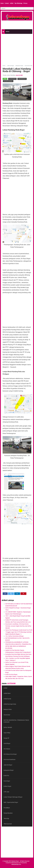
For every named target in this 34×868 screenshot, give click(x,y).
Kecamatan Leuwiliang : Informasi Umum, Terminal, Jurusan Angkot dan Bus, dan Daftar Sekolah (18, 626)
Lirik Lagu (6, 792)
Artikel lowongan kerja (10, 704)
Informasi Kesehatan (10, 759)
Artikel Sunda (7, 699)
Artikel (12, 3)
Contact (7, 3)
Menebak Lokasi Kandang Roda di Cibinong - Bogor (17, 70)
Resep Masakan (8, 813)
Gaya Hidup (7, 733)
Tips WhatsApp (18, 3)
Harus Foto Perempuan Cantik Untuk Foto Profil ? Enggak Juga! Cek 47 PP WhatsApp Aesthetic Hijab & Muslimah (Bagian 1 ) (19, 632)
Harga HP (6, 738)
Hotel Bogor (7, 743)
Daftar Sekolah (8, 727)
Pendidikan (7, 808)
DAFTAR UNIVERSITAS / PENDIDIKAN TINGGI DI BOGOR (16, 721)
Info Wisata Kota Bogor (10, 754)
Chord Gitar (7, 715)
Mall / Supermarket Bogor (11, 802)
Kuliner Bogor (7, 786)
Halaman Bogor (15, 861)
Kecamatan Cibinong (8, 81)
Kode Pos (6, 776)
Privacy (25, 3)
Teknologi (6, 818)
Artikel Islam (7, 693)
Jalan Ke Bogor (12, 79)
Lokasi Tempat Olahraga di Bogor (13, 797)
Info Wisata (7, 749)
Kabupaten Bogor (22, 79)
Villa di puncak (8, 824)
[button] (5, 594)
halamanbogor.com (16, 863)
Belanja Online (8, 709)
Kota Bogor (7, 781)
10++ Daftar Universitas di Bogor (15, 636)
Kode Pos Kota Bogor (11, 674)
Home (2, 3)
